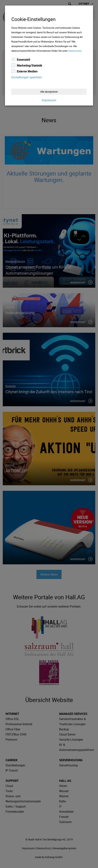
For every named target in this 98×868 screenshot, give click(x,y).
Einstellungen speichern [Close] (27, 77)
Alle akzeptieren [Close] (49, 92)
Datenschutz (75, 51)
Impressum (49, 100)
